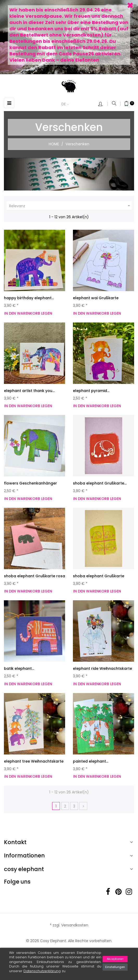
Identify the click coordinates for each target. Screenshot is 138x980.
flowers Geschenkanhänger (30, 483)
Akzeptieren (115, 959)
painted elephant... (91, 761)
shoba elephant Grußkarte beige (99, 579)
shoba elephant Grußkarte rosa (34, 576)
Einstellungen (115, 967)
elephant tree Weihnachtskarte (34, 761)
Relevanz (70, 206)
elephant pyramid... (91, 391)
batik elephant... (19, 668)
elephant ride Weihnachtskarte (102, 668)
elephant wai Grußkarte (96, 298)
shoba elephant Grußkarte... (100, 483)
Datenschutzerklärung (42, 971)
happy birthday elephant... (29, 298)
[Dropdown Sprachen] (68, 104)
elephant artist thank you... (29, 391)
